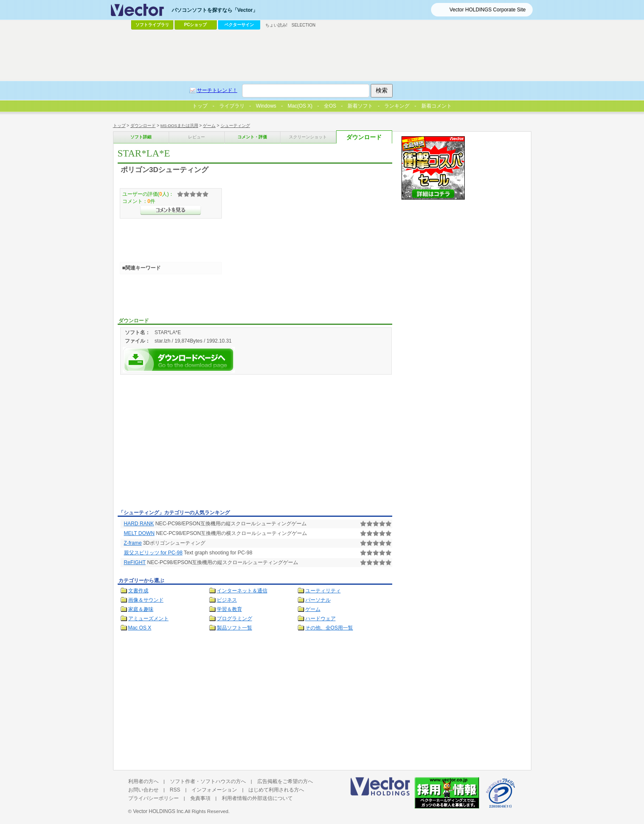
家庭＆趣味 (141, 609)
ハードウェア (321, 619)
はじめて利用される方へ (276, 790)
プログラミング (234, 619)
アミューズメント (148, 619)
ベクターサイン (239, 25)
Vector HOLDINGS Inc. (159, 811)
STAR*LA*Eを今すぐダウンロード (179, 360)
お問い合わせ (143, 790)
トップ (119, 126)
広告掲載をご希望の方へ (285, 781)
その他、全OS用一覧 (329, 628)
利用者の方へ (143, 781)
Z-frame (133, 543)
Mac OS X (140, 628)
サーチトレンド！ (217, 90)
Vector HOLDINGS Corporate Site (488, 10)
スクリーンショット (308, 137)
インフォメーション (214, 790)
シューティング (235, 126)
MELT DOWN (139, 533)
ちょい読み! (276, 25)
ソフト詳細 (141, 137)
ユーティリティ (323, 591)
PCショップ (196, 25)
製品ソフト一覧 (234, 628)
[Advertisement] (189, 443)
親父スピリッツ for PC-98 (153, 553)
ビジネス (227, 600)
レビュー (197, 137)
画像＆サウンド (146, 600)
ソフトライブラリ (152, 25)
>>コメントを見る (171, 210)
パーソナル (318, 600)
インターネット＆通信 (242, 591)
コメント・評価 (252, 137)
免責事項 (200, 798)
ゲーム (209, 126)
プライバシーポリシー (154, 798)
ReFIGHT (135, 562)
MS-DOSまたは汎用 (179, 126)
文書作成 (138, 591)
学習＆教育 (229, 609)
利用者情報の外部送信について (257, 798)
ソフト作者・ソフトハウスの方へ (208, 781)
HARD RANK (139, 524)
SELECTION (303, 25)
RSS (175, 790)
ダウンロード (143, 126)
